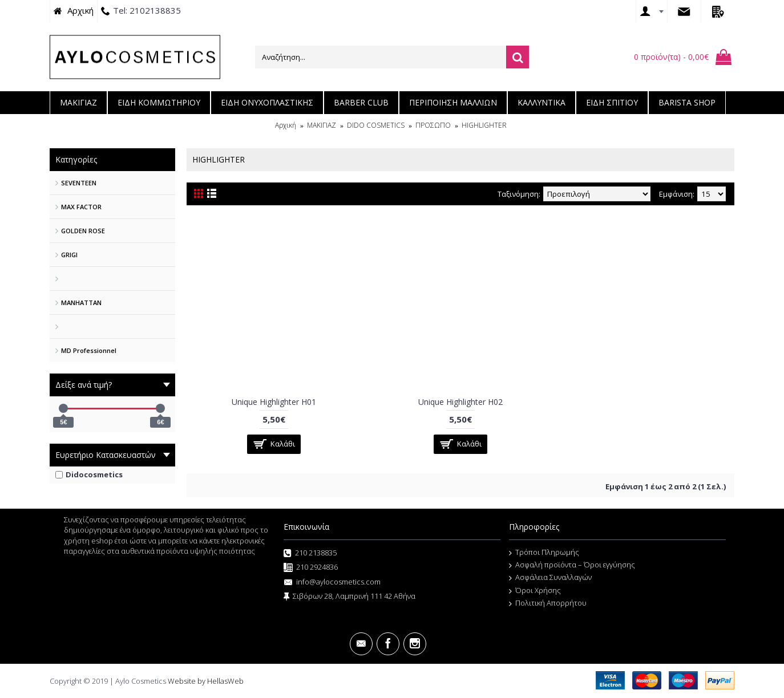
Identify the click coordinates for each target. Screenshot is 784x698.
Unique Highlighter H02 (460, 402)
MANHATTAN (81, 303)
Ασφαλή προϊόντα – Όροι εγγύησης (572, 565)
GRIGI (69, 255)
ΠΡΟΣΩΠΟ (433, 125)
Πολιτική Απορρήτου (548, 603)
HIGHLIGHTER (484, 125)
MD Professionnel (89, 350)
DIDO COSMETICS (376, 125)
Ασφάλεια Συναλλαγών (550, 578)
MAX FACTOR (81, 207)
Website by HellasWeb (206, 681)
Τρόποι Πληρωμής (544, 553)
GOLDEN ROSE (83, 231)
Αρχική (286, 125)
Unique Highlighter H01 (274, 402)
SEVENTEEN (79, 183)
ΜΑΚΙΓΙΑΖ (322, 125)
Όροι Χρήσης (535, 591)
